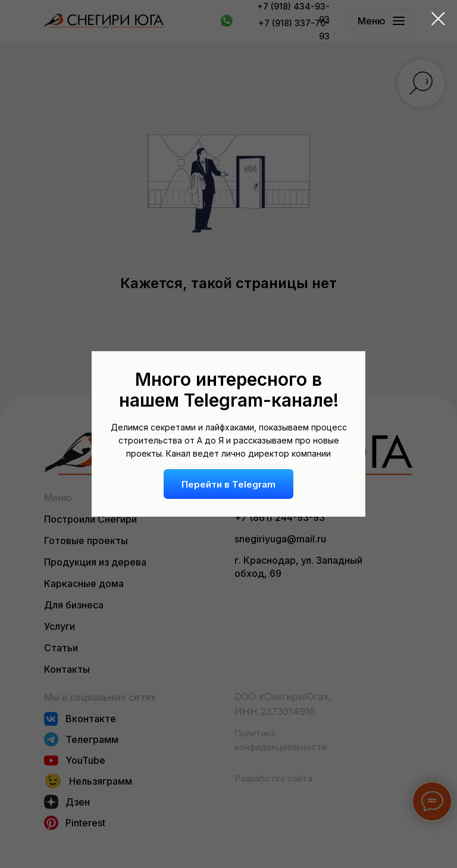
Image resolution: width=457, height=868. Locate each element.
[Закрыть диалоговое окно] (438, 19)
